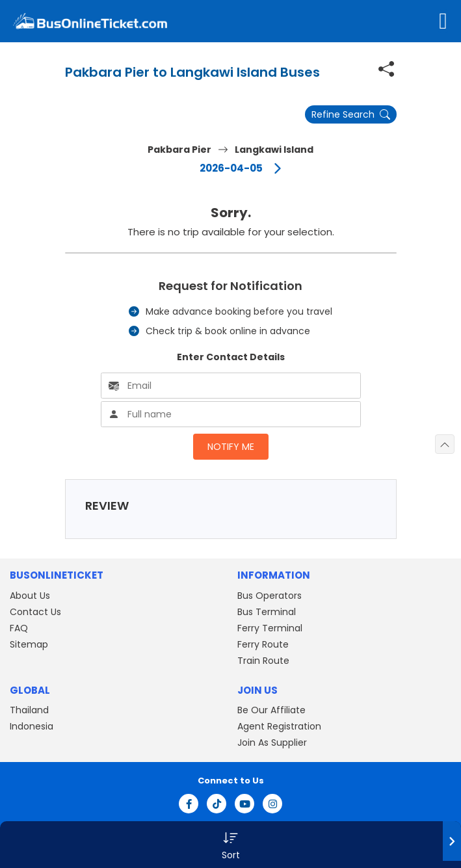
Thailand (29, 710)
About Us (30, 596)
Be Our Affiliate (271, 710)
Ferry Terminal (270, 628)
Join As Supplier (272, 743)
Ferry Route (263, 644)
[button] (230, 845)
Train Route (263, 661)
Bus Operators (270, 596)
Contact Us (35, 612)
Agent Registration (279, 726)
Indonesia (32, 726)
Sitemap (29, 644)
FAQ (19, 628)
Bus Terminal (267, 612)
